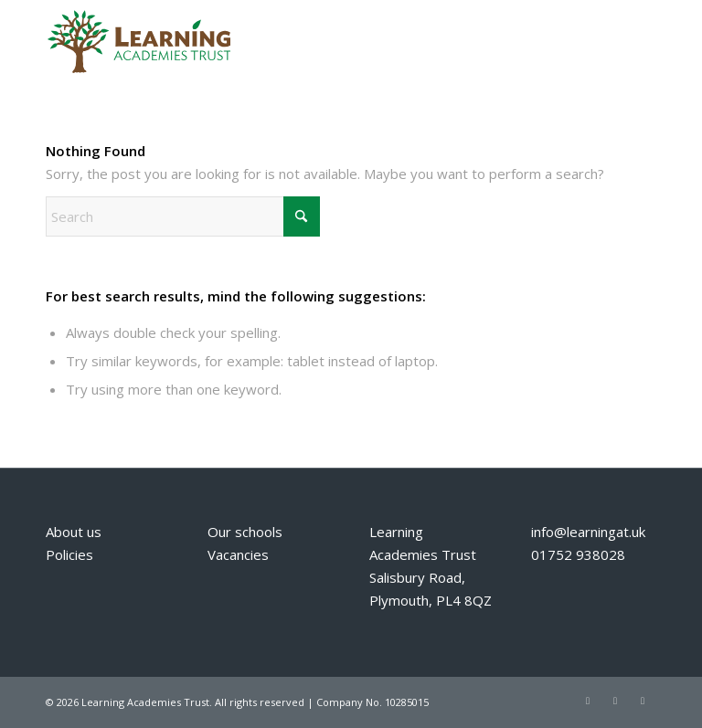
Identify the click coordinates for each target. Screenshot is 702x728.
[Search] (183, 216)
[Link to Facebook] (615, 701)
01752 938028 (578, 554)
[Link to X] (588, 701)
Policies (69, 554)
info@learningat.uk (588, 532)
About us (74, 532)
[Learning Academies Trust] (138, 41)
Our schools (245, 532)
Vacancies (238, 554)
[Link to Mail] (643, 701)
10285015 (407, 702)
